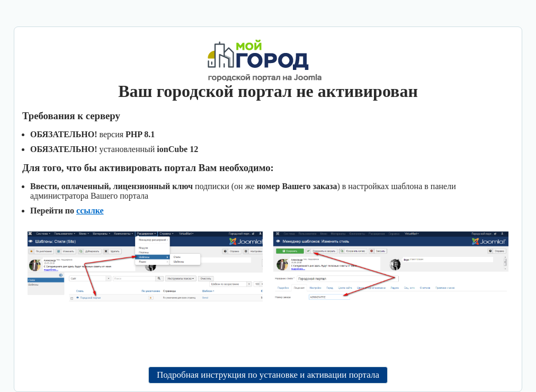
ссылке (90, 211)
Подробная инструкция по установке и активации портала (268, 375)
